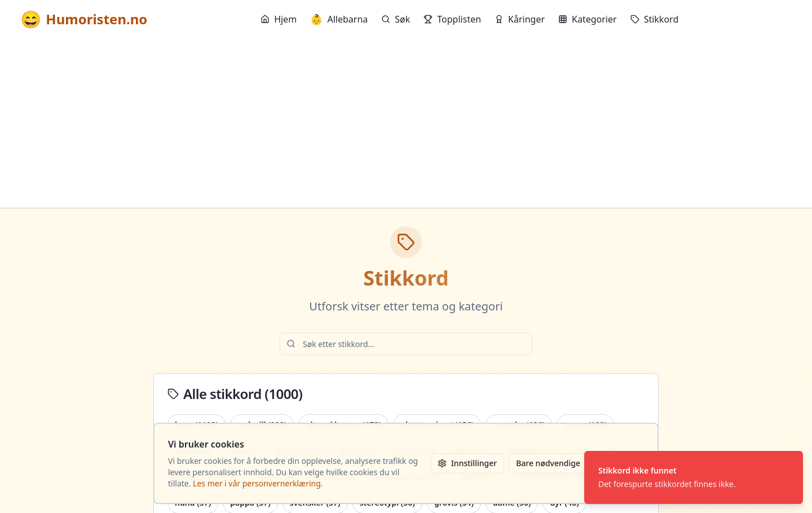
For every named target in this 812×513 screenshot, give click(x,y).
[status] (694, 477)
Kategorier (588, 19)
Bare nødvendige (548, 463)
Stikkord (655, 19)
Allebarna (339, 19)
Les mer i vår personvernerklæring (257, 483)
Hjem (279, 19)
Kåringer (520, 19)
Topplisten (452, 19)
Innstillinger (467, 463)
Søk (396, 19)
